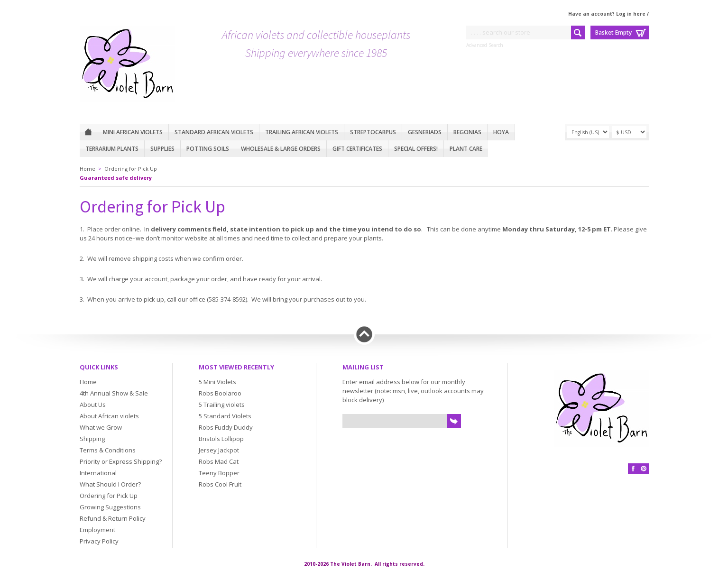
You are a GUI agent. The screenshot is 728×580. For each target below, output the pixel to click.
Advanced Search (485, 45)
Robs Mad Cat (219, 461)
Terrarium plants (112, 149)
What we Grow (101, 427)
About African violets (109, 416)
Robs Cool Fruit (220, 484)
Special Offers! (416, 149)
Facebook (633, 469)
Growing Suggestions (110, 507)
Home (88, 132)
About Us (93, 405)
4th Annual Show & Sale (114, 393)
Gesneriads (425, 132)
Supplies (162, 149)
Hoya (501, 132)
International (98, 473)
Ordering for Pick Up (131, 169)
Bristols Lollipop (221, 439)
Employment (97, 530)
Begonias (467, 132)
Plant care (466, 149)
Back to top (364, 334)
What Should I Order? (110, 484)
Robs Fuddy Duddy (226, 427)
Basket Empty (613, 32)
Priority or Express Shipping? (121, 461)
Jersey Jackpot (219, 450)
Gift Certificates (357, 149)
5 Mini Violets (217, 382)
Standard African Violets (214, 132)
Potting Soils (208, 149)
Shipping (92, 439)
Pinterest (644, 469)
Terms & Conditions (108, 450)
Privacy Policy (99, 541)
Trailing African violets (302, 132)
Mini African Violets (133, 132)
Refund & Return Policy (113, 518)
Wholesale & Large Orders (281, 149)
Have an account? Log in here (607, 14)
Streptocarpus (373, 132)
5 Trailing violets (222, 405)
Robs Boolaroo (220, 393)
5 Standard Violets (225, 416)
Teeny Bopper (219, 473)
